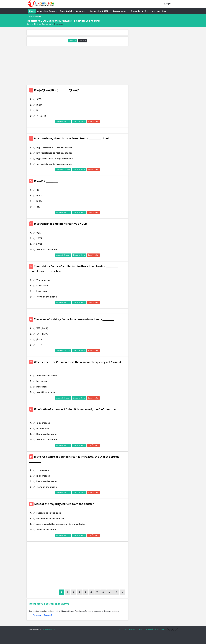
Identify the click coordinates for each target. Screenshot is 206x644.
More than (42, 286)
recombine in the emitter (50, 519)
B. (31, 105)
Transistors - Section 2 (42, 615)
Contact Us (161, 629)
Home (32, 11)
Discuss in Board (79, 122)
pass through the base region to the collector (61, 524)
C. (31, 110)
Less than (42, 291)
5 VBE (39, 244)
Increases (42, 381)
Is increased (43, 429)
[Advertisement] (77, 66)
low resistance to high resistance (54, 153)
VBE (38, 233)
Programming (121, 11)
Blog (164, 11)
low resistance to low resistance (54, 164)
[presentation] (42, 328)
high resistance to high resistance (55, 159)
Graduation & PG (139, 11)
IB (38, 190)
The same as (43, 280)
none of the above (46, 530)
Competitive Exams (47, 11)
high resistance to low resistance (54, 147)
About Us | (123, 629)
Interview (155, 11)
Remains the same (47, 376)
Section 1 (72, 41)
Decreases (42, 387)
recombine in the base (49, 513)
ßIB (38, 207)
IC (37, 110)
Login (168, 3)
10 (116, 592)
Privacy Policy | (150, 629)
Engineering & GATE (101, 11)
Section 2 (82, 41)
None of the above (47, 249)
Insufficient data (46, 392)
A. (31, 99)
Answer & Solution (63, 122)
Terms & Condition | (136, 629)
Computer (82, 11)
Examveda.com (49, 629)
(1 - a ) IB (41, 116)
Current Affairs (67, 11)
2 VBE (39, 238)
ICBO (39, 105)
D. (31, 116)
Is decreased (43, 423)
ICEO (39, 99)
